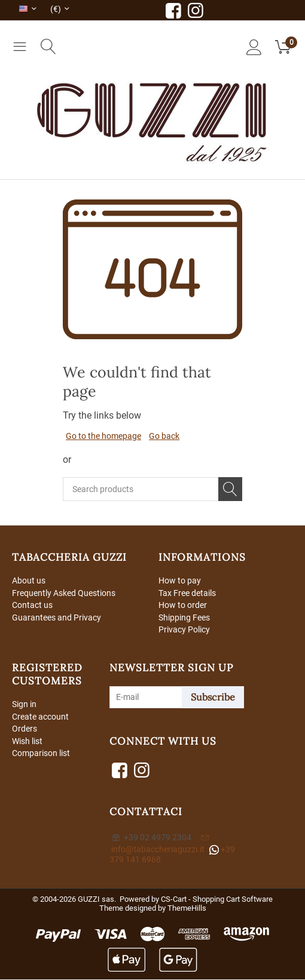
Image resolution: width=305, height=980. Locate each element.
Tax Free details (187, 593)
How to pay (180, 580)
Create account (40, 717)
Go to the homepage (103, 436)
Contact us (32, 606)
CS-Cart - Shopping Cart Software (217, 900)
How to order (183, 606)
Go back (164, 436)
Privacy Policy (184, 630)
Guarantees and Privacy (57, 618)
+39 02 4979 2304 (152, 838)
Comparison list (41, 754)
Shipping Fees (184, 618)
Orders (25, 730)
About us (29, 580)
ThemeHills (187, 909)
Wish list (27, 742)
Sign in (24, 705)
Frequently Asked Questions (64, 593)
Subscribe (213, 698)
